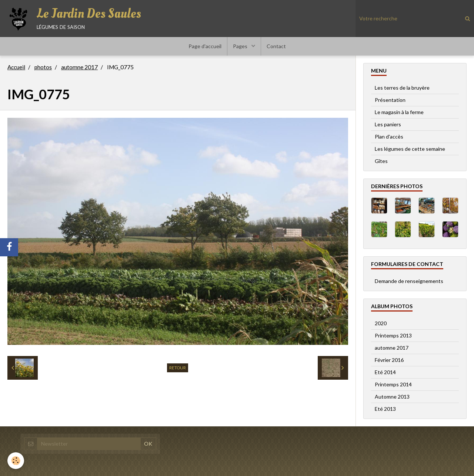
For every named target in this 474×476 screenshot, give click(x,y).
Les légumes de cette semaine (410, 149)
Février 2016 (389, 360)
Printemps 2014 (393, 384)
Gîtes (381, 161)
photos (43, 67)
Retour (178, 368)
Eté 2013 (385, 409)
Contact (276, 46)
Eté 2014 (385, 372)
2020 (381, 323)
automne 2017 (79, 67)
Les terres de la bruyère (402, 88)
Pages (241, 46)
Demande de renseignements (409, 281)
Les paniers (388, 124)
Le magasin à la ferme (399, 112)
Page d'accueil (205, 46)
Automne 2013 (392, 397)
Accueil (16, 67)
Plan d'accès (389, 137)
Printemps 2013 (393, 335)
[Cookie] (16, 461)
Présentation (390, 100)
